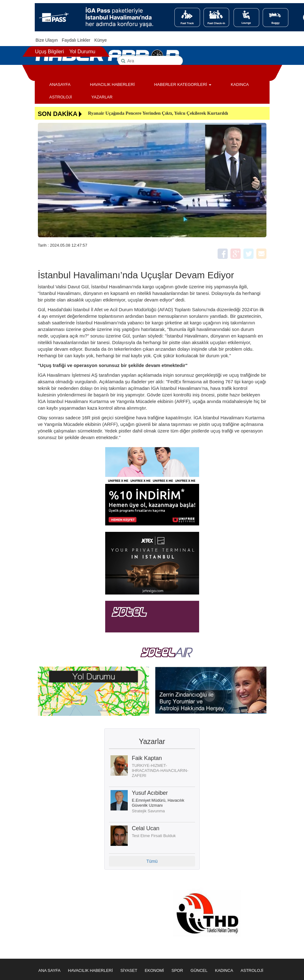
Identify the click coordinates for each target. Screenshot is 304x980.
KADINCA (240, 84)
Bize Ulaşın (47, 40)
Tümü (152, 861)
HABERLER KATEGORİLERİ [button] (183, 84)
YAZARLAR (102, 97)
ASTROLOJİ (61, 97)
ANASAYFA (60, 84)
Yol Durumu (82, 52)
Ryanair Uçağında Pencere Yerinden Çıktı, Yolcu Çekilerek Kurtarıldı (158, 113)
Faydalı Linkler (76, 40)
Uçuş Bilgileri (49, 52)
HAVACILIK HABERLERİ (112, 84)
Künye (100, 40)
